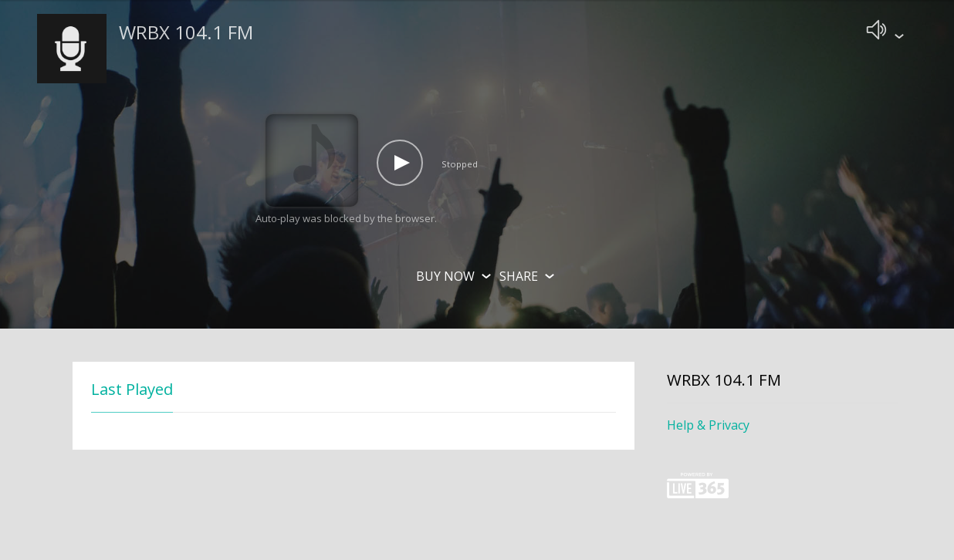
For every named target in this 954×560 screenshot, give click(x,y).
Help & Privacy (708, 428)
